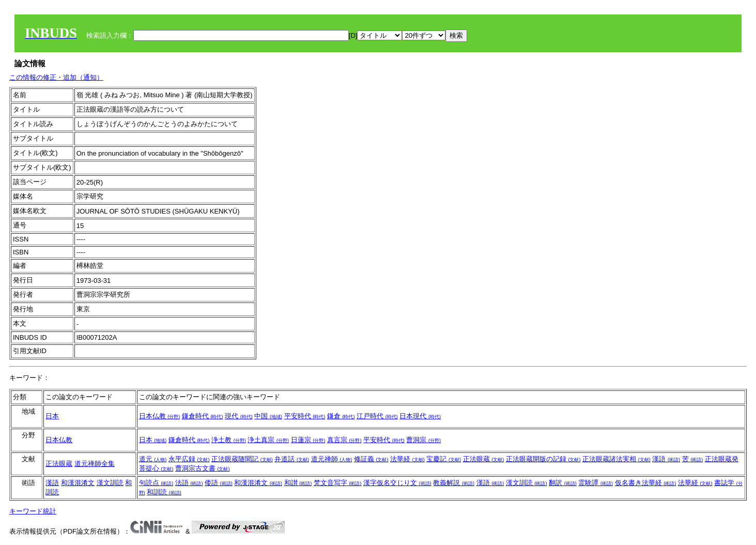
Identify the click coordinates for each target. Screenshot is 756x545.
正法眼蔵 (59, 464)
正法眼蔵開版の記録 (543, 459)
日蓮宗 (308, 440)
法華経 (407, 459)
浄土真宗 (268, 440)
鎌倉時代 (203, 416)
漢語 (666, 459)
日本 (52, 416)
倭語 (219, 483)
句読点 (156, 483)
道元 (153, 459)
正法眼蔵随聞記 (242, 459)
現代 (239, 416)
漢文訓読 (110, 483)
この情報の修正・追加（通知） (56, 77)
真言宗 (344, 440)
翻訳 (563, 483)
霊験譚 (596, 483)
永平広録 (189, 459)
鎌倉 (341, 416)
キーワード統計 (33, 511)
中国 (268, 416)
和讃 (298, 483)
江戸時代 (377, 416)
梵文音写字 (338, 483)
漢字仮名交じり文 (397, 483)
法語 (189, 483)
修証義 (371, 459)
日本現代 (420, 416)
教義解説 (454, 483)
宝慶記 (444, 459)
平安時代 (305, 416)
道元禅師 (332, 459)
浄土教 (229, 440)
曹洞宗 (423, 440)
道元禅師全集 (95, 464)
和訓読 (164, 492)
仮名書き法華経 (646, 483)
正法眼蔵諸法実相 (616, 459)
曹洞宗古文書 (203, 468)
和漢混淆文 (78, 483)
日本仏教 (160, 416)
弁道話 (292, 459)
